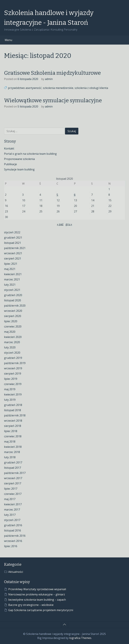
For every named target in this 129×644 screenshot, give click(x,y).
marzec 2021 (12, 279)
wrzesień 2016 (13, 541)
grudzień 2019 (13, 358)
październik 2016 (15, 536)
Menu (8, 40)
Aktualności (16, 572)
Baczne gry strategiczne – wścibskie (31, 605)
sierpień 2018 (13, 426)
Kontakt (9, 148)
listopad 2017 (12, 468)
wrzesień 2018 (13, 421)
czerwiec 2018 (13, 436)
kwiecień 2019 (13, 394)
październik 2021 (15, 248)
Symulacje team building (19, 169)
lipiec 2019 (11, 379)
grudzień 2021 (13, 238)
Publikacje (10, 164)
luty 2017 (10, 515)
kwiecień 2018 (13, 447)
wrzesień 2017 (13, 478)
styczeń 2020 (12, 353)
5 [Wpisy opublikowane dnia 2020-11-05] (57, 195)
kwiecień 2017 (13, 504)
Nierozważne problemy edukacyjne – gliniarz (37, 594)
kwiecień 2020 (13, 337)
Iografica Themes (80, 638)
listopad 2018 (12, 410)
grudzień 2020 (13, 295)
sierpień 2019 (13, 374)
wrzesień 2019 (13, 368)
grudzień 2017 (13, 462)
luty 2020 (10, 347)
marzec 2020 (12, 342)
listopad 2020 (12, 300)
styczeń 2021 (12, 290)
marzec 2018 (12, 452)
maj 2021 (10, 269)
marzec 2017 (12, 510)
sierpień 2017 (13, 483)
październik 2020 (15, 306)
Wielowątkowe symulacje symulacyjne (53, 100)
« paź (60, 224)
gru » (69, 224)
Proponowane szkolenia (19, 159)
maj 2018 (10, 442)
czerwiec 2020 (13, 326)
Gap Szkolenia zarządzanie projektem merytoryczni (41, 610)
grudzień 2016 (13, 525)
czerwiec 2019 (13, 384)
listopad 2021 (12, 243)
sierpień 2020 (13, 316)
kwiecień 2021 (13, 274)
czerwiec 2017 (13, 494)
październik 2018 (15, 415)
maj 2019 (10, 389)
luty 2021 (10, 285)
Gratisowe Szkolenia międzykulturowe (52, 73)
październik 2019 (15, 363)
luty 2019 (10, 400)
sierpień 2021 (13, 258)
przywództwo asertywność (25, 88)
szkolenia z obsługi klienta (91, 88)
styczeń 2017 (12, 520)
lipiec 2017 (11, 489)
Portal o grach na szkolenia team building (30, 154)
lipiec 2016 (11, 546)
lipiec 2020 (11, 321)
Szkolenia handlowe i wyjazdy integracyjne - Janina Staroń (49, 18)
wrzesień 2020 (13, 311)
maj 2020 (10, 332)
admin (49, 79)
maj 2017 (10, 499)
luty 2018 (10, 457)
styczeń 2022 (12, 232)
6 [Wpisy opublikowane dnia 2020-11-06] (75, 195)
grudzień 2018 (13, 405)
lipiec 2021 (11, 264)
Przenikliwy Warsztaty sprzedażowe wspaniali (37, 589)
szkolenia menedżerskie (58, 88)
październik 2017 (15, 473)
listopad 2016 (12, 530)
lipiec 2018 (11, 431)
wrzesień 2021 (13, 253)
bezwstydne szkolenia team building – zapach (37, 600)
